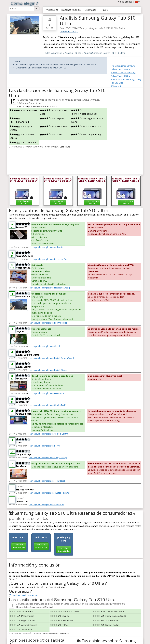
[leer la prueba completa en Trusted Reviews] (49, 493)
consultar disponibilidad (19, 546)
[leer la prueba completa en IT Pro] (45, 446)
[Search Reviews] (22, 9)
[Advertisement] (126, 130)
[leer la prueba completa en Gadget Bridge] (48, 458)
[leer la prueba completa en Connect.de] (47, 505)
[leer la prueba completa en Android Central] (49, 434)
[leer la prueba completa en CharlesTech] (47, 405)
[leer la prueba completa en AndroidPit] (46, 247)
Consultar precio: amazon (23, 595)
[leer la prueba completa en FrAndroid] (46, 393)
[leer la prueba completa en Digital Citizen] (48, 370)
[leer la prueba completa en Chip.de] (45, 346)
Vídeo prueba (125, 2)
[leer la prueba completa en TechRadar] (47, 481)
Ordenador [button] (91, 10)
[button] (137, 2)
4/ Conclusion (117, 86)
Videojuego (52, 10)
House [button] (105, 10)
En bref (17, 61)
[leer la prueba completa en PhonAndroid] (48, 323)
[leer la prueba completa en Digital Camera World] (51, 358)
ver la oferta (24, 202)
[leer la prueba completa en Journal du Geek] (49, 259)
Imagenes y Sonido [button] (71, 10)
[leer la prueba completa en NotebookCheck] (49, 288)
